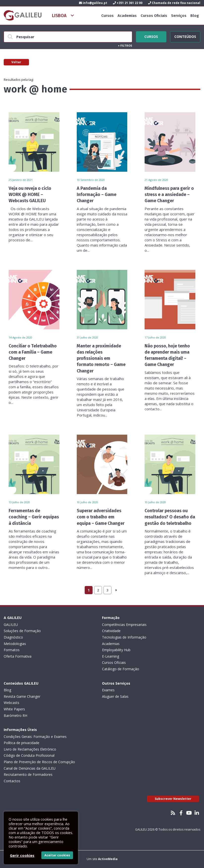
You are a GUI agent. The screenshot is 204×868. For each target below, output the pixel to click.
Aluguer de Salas (115, 696)
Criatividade (111, 631)
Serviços (179, 16)
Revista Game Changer (22, 696)
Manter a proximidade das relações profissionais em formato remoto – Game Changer (101, 358)
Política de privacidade (22, 743)
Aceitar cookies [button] (57, 855)
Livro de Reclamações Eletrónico (30, 749)
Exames (108, 690)
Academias (127, 16)
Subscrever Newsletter (173, 799)
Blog (195, 16)
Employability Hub (116, 650)
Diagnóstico (13, 637)
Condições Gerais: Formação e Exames (35, 737)
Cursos (107, 16)
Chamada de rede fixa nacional (174, 3)
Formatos (12, 650)
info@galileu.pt (93, 3)
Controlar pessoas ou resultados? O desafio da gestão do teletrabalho (170, 517)
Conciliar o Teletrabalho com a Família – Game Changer (33, 352)
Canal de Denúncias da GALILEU (30, 768)
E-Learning (111, 656)
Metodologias (15, 644)
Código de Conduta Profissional (29, 755)
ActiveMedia (108, 859)
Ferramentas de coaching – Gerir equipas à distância (34, 517)
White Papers (14, 709)
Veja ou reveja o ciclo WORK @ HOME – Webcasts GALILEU (30, 195)
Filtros (125, 45)
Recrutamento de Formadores (28, 774)
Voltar (16, 62)
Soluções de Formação (22, 631)
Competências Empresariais (124, 625)
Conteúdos (185, 36)
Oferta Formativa (18, 656)
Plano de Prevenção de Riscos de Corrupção (39, 762)
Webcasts (12, 703)
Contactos (12, 781)
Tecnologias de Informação (124, 637)
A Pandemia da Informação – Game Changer (97, 195)
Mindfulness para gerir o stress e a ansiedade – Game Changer (169, 195)
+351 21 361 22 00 (128, 3)
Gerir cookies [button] (22, 855)
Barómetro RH (15, 715)
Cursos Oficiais (154, 16)
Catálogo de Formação (121, 669)
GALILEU (11, 625)
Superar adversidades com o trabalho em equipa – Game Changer (101, 517)
